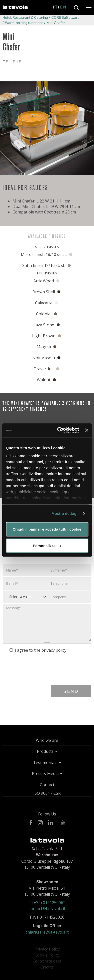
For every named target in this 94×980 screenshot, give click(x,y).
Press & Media (47, 774)
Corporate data (47, 961)
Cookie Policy (47, 955)
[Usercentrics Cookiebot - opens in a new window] (59, 430)
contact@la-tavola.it (47, 909)
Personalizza (47, 545)
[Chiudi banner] (86, 430)
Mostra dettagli (65, 513)
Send (71, 692)
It (56, 7)
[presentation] (41, 670)
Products (47, 751)
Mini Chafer (56, 23)
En (63, 7)
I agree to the (38, 650)
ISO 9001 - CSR (47, 793)
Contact (47, 785)
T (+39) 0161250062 (47, 903)
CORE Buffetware (65, 18)
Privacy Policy (47, 949)
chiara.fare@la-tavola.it (47, 932)
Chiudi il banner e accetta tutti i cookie (47, 529)
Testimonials (47, 763)
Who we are (47, 740)
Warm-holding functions (24, 23)
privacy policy (54, 650)
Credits (47, 967)
